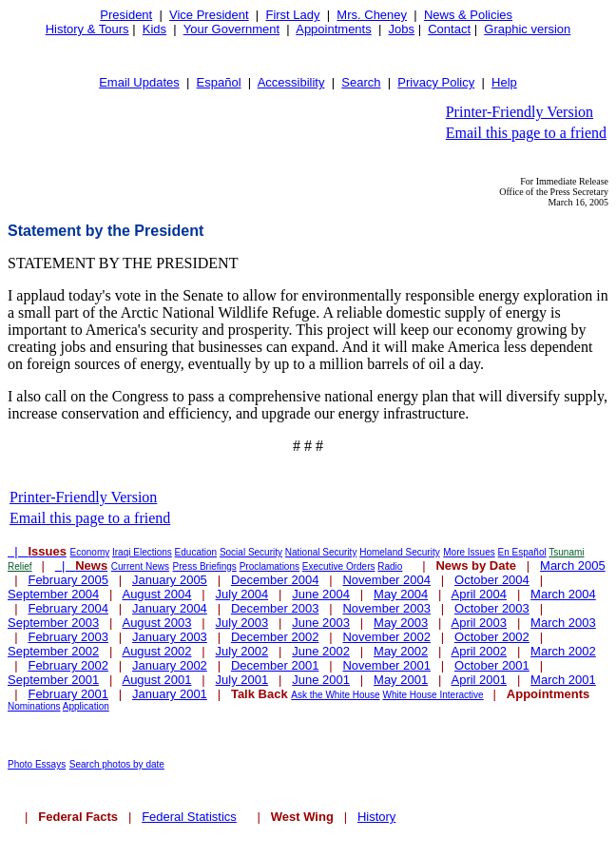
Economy (90, 552)
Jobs (402, 29)
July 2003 (242, 623)
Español (219, 82)
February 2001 (68, 694)
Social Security (251, 552)
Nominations (34, 706)
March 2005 (573, 565)
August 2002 (156, 651)
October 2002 (492, 637)
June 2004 (321, 594)
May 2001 (401, 680)
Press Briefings (205, 566)
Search (361, 82)
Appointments (334, 29)
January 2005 (170, 580)
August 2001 (156, 680)
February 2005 (68, 580)
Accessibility (291, 82)
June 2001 (321, 680)
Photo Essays (37, 764)
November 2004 (386, 580)
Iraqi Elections (142, 552)
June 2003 (321, 623)
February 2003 (68, 637)
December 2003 (275, 608)
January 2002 (170, 665)
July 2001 (242, 680)
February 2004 (68, 608)
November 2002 (386, 637)
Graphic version (527, 29)
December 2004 (275, 580)
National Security (321, 552)
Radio (390, 566)
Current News (140, 566)
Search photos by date (117, 764)
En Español (522, 552)
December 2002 (275, 637)
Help (504, 82)
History (376, 817)
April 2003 (480, 623)
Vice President (209, 15)
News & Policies (468, 15)
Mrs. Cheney (372, 15)
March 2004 (563, 594)
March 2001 (563, 680)
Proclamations (269, 566)
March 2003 (563, 623)
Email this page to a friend (526, 133)
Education (196, 552)
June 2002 (321, 651)
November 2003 (386, 608)
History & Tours (87, 29)
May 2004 (401, 594)
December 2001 (275, 665)
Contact (449, 29)
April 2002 (480, 651)
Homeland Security (399, 552)
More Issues (469, 552)
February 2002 (68, 665)
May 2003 (401, 623)
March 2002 (563, 651)
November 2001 (386, 665)
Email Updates (139, 82)
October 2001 (492, 665)
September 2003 (53, 623)
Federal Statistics (189, 817)
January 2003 (170, 637)
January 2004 (170, 608)
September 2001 (53, 680)
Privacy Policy (436, 82)
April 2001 (480, 680)
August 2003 (156, 623)
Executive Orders (339, 566)
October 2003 (492, 608)
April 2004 (480, 594)
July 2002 (242, 651)
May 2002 (401, 651)
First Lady (292, 15)
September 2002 (53, 651)
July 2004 (242, 594)
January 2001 (170, 694)
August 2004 (156, 594)
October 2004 (492, 580)
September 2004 (53, 594)
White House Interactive (433, 695)
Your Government (231, 29)
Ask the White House (335, 695)
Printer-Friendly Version (520, 112)
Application (86, 706)
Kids (154, 29)
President (126, 15)
